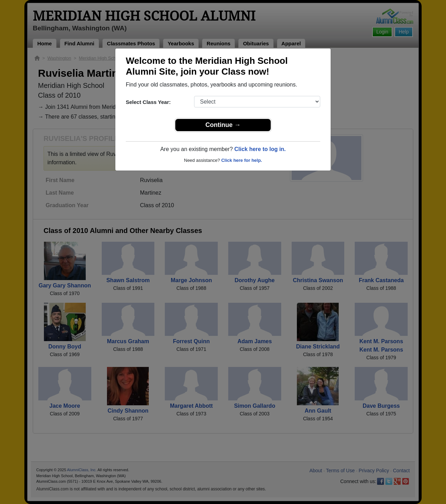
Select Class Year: (148, 102)
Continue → (223, 125)
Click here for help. (242, 160)
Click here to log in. (260, 149)
